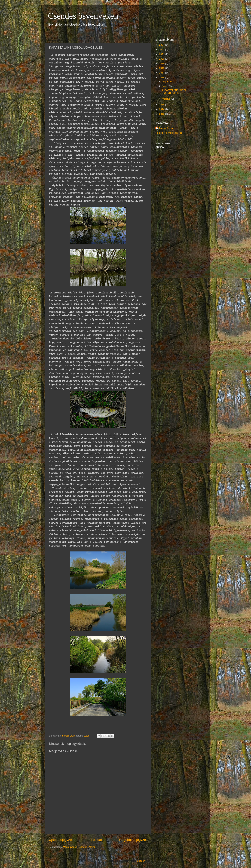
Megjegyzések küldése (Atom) (79, 847)
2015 (162, 105)
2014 (162, 109)
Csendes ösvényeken (83, 16)
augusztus (168, 82)
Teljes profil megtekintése (169, 133)
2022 (162, 50)
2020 (162, 59)
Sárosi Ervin (166, 128)
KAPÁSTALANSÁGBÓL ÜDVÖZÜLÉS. (174, 92)
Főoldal (96, 840)
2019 (162, 64)
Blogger (140, 861)
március (166, 99)
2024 (162, 45)
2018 (162, 68)
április (165, 86)
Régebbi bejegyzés (133, 840)
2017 (162, 73)
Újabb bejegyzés (61, 840)
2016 (162, 77)
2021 (162, 54)
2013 (162, 114)
